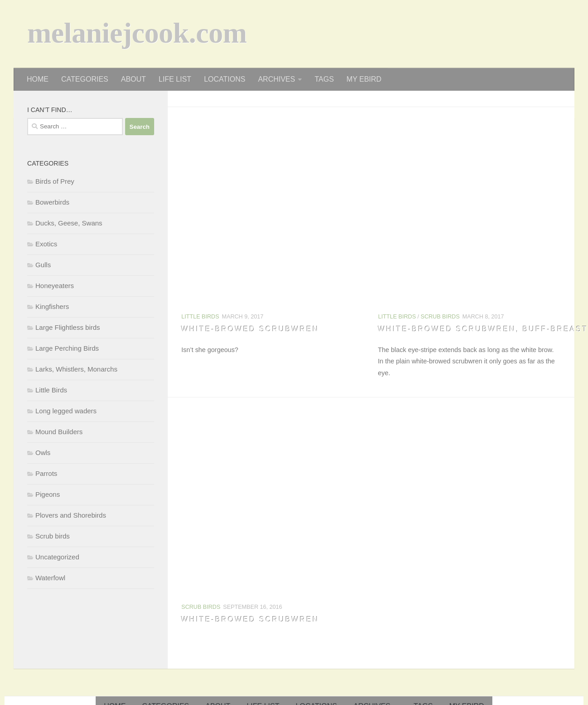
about (134, 79)
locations (225, 79)
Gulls (43, 265)
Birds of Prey (55, 181)
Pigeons (48, 494)
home (38, 79)
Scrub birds (440, 317)
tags (324, 79)
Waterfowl (50, 578)
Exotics (46, 244)
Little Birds (200, 317)
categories (85, 79)
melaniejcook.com (137, 36)
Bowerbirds (52, 202)
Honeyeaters (55, 286)
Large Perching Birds (67, 348)
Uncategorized (57, 557)
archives (277, 79)
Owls (43, 453)
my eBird (364, 79)
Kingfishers (52, 306)
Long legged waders (66, 411)
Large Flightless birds (68, 327)
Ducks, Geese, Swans (69, 223)
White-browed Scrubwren (250, 329)
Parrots (46, 473)
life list (175, 79)
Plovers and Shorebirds (71, 515)
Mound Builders (59, 432)
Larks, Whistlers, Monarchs (76, 369)
